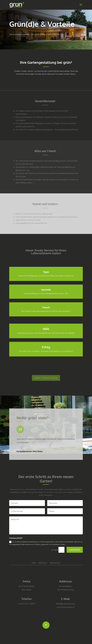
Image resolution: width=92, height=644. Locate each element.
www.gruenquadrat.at (65, 607)
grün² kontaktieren (46, 378)
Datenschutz (55, 563)
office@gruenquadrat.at (65, 604)
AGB (34, 563)
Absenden (75, 550)
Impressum (43, 563)
